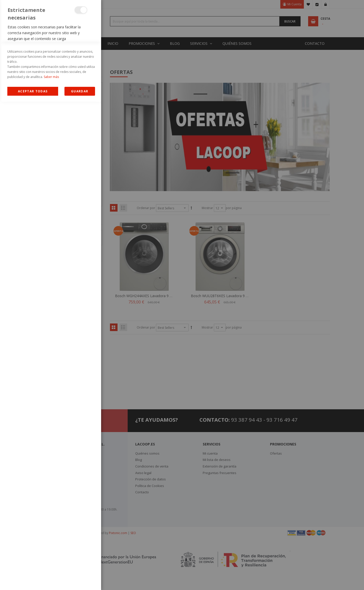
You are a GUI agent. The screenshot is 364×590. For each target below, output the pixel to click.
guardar (80, 579)
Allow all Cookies (33, 579)
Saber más (51, 565)
